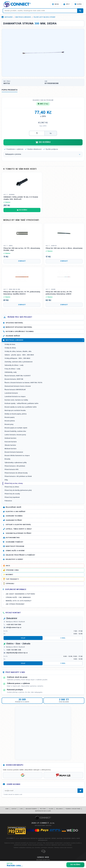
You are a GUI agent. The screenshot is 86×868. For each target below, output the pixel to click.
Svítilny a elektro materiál (18, 525)
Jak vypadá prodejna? (15, 605)
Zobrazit (22, 262)
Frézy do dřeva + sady (12, 369)
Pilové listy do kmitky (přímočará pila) (18, 491)
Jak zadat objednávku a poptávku (20, 595)
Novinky (9, 575)
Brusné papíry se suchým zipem (16, 428)
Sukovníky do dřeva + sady (14, 366)
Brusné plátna (10, 421)
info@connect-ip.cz (14, 628)
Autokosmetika (13, 538)
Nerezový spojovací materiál (19, 328)
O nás (21, 809)
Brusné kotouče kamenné (14, 453)
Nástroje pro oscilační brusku (15, 411)
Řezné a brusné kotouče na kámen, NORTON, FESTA (23, 383)
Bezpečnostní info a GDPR (43, 811)
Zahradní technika (14, 516)
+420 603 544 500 (14, 625)
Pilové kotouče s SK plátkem (15, 467)
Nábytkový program (15, 547)
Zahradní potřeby (14, 521)
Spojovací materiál (14, 323)
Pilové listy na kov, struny (44, 17)
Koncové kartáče (11, 442)
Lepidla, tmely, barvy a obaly (19, 529)
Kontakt (14, 809)
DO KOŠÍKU (43, 143)
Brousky (7, 460)
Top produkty (12, 580)
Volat (23, 638)
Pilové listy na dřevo (12, 487)
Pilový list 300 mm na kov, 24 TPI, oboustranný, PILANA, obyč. (22, 250)
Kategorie (9, 17)
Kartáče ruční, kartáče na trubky (16, 401)
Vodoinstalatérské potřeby (18, 534)
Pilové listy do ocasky (12, 494)
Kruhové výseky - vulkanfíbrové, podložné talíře (21, 404)
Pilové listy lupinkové (12, 498)
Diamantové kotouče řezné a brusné (18, 387)
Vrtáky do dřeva (10, 348)
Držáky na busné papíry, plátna (16, 414)
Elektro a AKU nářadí (15, 512)
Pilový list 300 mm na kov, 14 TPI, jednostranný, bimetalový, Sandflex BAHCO (22, 293)
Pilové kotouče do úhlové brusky (16, 474)
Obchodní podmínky (31, 809)
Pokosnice (8, 501)
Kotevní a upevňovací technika (20, 332)
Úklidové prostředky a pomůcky (20, 555)
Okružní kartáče (10, 446)
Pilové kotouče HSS (11, 470)
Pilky (6, 480)
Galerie (51, 809)
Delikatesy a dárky (14, 560)
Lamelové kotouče (11, 394)
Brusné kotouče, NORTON (14, 380)
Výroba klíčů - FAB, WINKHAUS (18, 598)
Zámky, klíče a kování (15, 551)
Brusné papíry (10, 418)
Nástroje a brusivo (23, 17)
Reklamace (59, 809)
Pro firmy (43, 809)
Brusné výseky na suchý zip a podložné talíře (21, 407)
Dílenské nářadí (13, 336)
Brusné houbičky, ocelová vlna (15, 432)
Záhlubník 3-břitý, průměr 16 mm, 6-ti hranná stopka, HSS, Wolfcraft (21, 199)
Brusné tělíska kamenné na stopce (17, 456)
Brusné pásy (9, 425)
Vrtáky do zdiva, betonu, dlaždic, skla (18, 352)
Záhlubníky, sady (11, 373)
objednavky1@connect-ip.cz (17, 653)
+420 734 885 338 (14, 650)
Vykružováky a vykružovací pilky (16, 463)
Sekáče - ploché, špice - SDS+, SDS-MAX (19, 355)
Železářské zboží (13, 508)
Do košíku (75, 865)
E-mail (63, 638)
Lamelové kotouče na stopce (15, 397)
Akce (8, 566)
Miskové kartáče (10, 449)
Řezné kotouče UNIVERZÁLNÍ (15, 390)
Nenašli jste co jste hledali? (19, 601)
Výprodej (10, 584)
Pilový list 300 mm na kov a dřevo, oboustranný (64, 249)
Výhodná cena (12, 571)
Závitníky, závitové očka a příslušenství (19, 362)
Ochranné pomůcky (14, 542)
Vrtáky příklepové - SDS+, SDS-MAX (17, 359)
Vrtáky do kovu (10, 345)
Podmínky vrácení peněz (73, 809)
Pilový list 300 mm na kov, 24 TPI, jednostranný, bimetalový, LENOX (59, 293)
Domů (7, 809)
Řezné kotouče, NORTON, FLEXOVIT (18, 376)
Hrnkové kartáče (10, 439)
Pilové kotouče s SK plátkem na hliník (18, 477)
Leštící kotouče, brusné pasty (15, 435)
